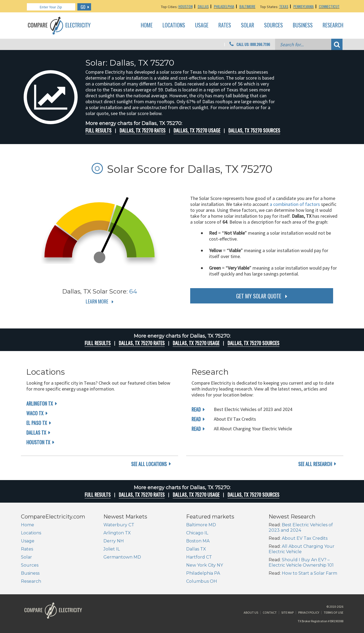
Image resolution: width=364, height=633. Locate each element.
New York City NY (205, 565)
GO (83, 7)
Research (333, 25)
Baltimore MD (201, 525)
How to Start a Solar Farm (309, 573)
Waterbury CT (119, 525)
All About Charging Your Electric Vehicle (302, 549)
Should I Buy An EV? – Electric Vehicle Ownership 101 (301, 562)
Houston (185, 6)
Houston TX (38, 442)
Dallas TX (36, 432)
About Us (251, 612)
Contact (270, 612)
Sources (273, 25)
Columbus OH (202, 581)
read (196, 409)
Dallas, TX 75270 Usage (197, 130)
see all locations (149, 464)
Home (147, 25)
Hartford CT (199, 557)
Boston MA (198, 541)
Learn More (97, 301)
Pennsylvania (304, 6)
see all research (315, 464)
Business (303, 25)
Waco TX (35, 413)
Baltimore (247, 6)
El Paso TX (37, 423)
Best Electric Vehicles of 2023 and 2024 (301, 527)
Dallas (203, 6)
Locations (174, 25)
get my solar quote (259, 296)
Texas (284, 6)
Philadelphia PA (203, 573)
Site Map (287, 612)
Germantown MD (122, 557)
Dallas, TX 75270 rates (143, 130)
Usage (202, 25)
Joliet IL (112, 549)
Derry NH (114, 541)
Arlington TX (40, 403)
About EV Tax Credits (305, 538)
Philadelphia (224, 6)
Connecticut (329, 6)
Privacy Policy (309, 612)
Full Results (98, 130)
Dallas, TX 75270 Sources (254, 130)
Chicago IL (197, 533)
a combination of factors (295, 204)
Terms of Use (334, 612)
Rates (225, 25)
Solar (248, 25)
